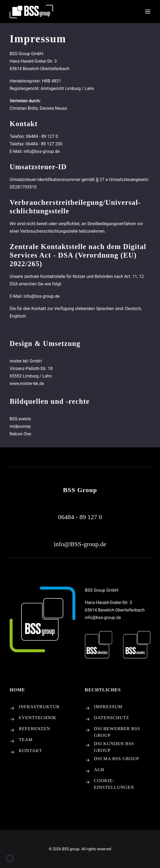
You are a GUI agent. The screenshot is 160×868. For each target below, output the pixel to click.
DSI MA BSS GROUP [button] (117, 759)
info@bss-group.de (103, 618)
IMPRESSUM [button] (108, 707)
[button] (148, 12)
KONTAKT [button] (30, 751)
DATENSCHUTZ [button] (112, 718)
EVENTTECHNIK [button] (38, 718)
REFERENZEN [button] (34, 729)
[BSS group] (31, 12)
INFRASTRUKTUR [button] (39, 707)
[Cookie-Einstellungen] (88, 782)
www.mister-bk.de (27, 384)
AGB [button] (99, 770)
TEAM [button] (26, 740)
